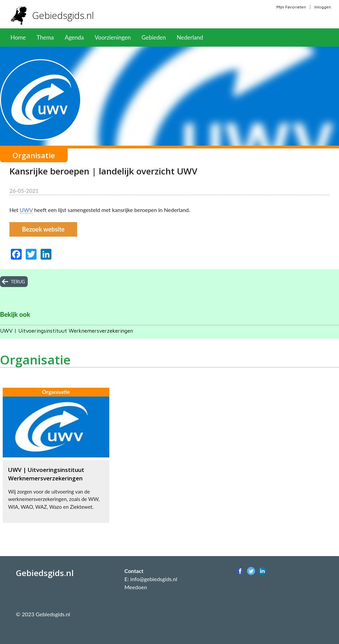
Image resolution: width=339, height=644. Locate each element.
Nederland (190, 37)
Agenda (74, 37)
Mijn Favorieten (291, 7)
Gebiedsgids (65, 15)
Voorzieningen (113, 37)
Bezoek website (43, 229)
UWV (26, 210)
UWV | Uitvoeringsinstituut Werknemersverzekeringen (66, 331)
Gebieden (154, 37)
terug (18, 282)
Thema (45, 37)
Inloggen (323, 7)
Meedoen (136, 587)
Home (18, 37)
